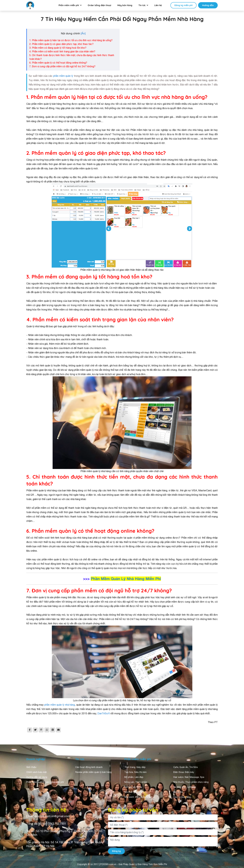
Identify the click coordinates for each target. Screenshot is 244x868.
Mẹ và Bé (178, 792)
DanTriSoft (104, 713)
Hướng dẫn (208, 5)
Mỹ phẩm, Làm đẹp (134, 777)
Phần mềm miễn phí (69, 5)
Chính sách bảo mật (37, 772)
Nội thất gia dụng (133, 792)
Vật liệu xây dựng (133, 787)
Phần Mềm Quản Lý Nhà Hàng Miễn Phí (126, 579)
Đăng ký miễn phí (183, 5)
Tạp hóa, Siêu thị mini (135, 772)
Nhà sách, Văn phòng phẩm (138, 797)
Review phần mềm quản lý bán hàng (93, 772)
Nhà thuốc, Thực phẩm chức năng (191, 782)
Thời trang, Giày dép (135, 767)
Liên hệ (158, 5)
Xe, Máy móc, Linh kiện (185, 787)
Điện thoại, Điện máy (184, 772)
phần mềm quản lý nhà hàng (60, 705)
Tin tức (142, 5)
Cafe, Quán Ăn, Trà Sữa (185, 767)
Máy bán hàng (125, 5)
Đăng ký (116, 851)
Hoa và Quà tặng (182, 797)
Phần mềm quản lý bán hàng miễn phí (45, 782)
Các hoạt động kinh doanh (89, 767)
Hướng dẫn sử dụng (37, 777)
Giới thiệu (31, 767)
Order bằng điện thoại (99, 5)
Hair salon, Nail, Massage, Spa (189, 777)
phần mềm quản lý (63, 76)
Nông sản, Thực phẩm (136, 782)
